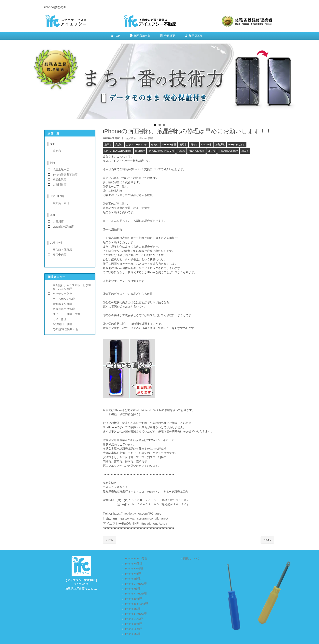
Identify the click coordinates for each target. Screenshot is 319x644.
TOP (117, 36)
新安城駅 (220, 145)
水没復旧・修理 (62, 324)
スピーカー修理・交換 (66, 314)
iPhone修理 (146, 138)
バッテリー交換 (62, 294)
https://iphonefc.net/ (153, 524)
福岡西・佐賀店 (62, 249)
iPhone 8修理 (133, 579)
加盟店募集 (196, 36)
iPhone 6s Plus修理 (136, 604)
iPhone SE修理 (134, 619)
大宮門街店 (60, 185)
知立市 (212, 151)
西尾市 (183, 145)
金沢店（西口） (62, 203)
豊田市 (108, 145)
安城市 (181, 151)
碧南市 (155, 145)
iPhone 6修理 (133, 609)
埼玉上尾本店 (61, 170)
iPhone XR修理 (134, 569)
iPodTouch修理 (228, 151)
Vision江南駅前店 (63, 227)
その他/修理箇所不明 (65, 329)
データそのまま (237, 145)
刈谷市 (245, 151)
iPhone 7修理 (133, 589)
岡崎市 (194, 145)
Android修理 (196, 151)
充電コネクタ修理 (64, 309)
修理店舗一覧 (142, 36)
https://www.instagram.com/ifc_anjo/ (143, 518)
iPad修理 (206, 145)
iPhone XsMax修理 (136, 558)
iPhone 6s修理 (133, 599)
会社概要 (170, 36)
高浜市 (119, 145)
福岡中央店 (60, 255)
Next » (267, 540)
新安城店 (131, 138)
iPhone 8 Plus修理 (136, 584)
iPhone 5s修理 (133, 624)
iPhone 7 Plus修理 (136, 594)
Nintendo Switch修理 (118, 151)
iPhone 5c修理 (133, 629)
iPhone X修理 (133, 574)
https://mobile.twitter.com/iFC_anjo (137, 514)
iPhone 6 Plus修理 (136, 614)
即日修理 (140, 151)
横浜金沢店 (60, 180)
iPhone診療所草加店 (65, 175)
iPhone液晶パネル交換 (161, 151)
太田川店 (58, 222)
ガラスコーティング (137, 145)
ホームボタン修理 (64, 299)
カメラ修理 (60, 319)
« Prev (110, 540)
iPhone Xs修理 (133, 564)
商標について (191, 558)
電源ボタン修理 (62, 304)
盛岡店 (57, 151)
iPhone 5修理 (133, 634)
